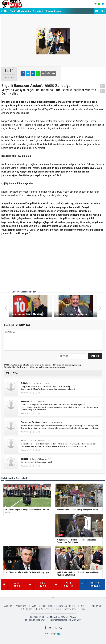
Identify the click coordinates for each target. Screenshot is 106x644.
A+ (102, 86)
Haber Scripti (51, 634)
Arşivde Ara (56, 609)
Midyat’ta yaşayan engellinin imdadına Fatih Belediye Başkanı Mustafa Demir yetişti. (49, 92)
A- (102, 91)
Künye (72, 606)
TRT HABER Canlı (94, 606)
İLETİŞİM (81, 606)
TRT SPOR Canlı (42, 609)
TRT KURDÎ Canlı (26, 609)
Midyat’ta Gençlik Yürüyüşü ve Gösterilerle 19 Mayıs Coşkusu (33, 11)
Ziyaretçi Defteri (71, 609)
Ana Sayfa (9, 606)
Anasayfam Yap (23, 606)
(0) (33, 393)
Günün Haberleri (39, 606)
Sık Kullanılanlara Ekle (58, 606)
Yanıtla (25, 393)
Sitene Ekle (85, 609)
